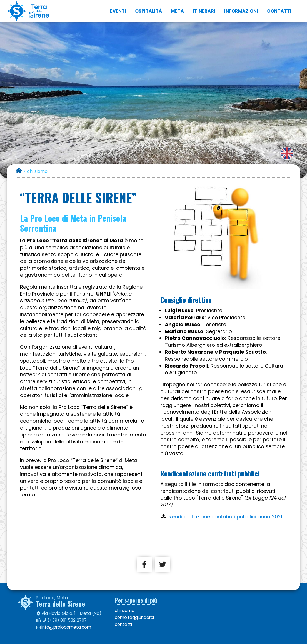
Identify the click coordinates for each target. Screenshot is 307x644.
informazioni (241, 11)
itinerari (204, 11)
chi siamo (125, 611)
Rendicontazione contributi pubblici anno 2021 (225, 517)
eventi (118, 11)
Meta (177, 11)
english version (287, 153)
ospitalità (148, 11)
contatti (279, 11)
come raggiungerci (134, 617)
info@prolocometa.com (66, 627)
